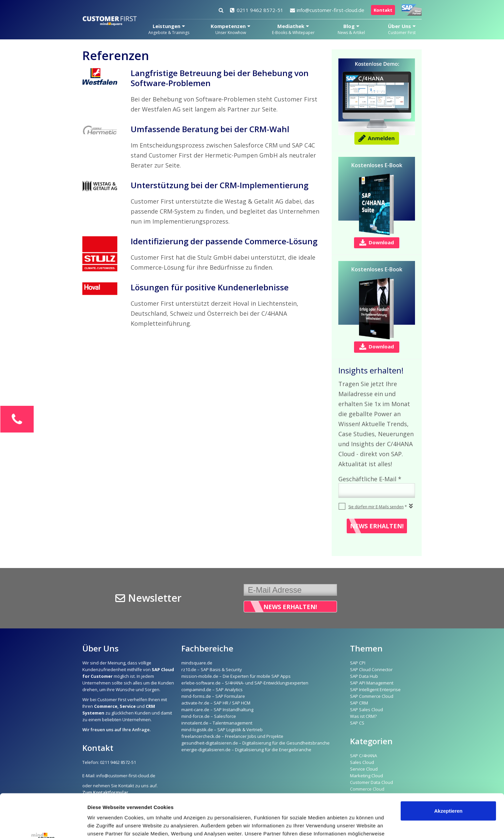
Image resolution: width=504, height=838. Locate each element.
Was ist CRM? (363, 716)
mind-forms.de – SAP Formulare (213, 696)
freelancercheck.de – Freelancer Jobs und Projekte (232, 736)
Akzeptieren (448, 768)
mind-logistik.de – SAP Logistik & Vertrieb (222, 730)
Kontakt (383, 10)
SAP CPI (358, 663)
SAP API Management (372, 683)
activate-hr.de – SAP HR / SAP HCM (216, 703)
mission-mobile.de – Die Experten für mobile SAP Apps (236, 676)
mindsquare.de (197, 663)
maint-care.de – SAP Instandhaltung (217, 710)
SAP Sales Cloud (366, 710)
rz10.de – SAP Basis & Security (212, 669)
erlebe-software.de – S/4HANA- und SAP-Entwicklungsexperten (245, 683)
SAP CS (357, 723)
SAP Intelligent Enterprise (375, 689)
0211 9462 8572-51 (257, 10)
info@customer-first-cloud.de (327, 10)
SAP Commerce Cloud (372, 696)
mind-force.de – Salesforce (209, 716)
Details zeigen (104, 825)
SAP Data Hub (364, 676)
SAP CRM (359, 703)
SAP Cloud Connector (371, 669)
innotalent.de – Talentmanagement (217, 723)
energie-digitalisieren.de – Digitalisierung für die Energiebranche (246, 750)
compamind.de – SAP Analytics (212, 689)
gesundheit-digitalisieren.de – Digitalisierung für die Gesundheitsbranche (255, 743)
